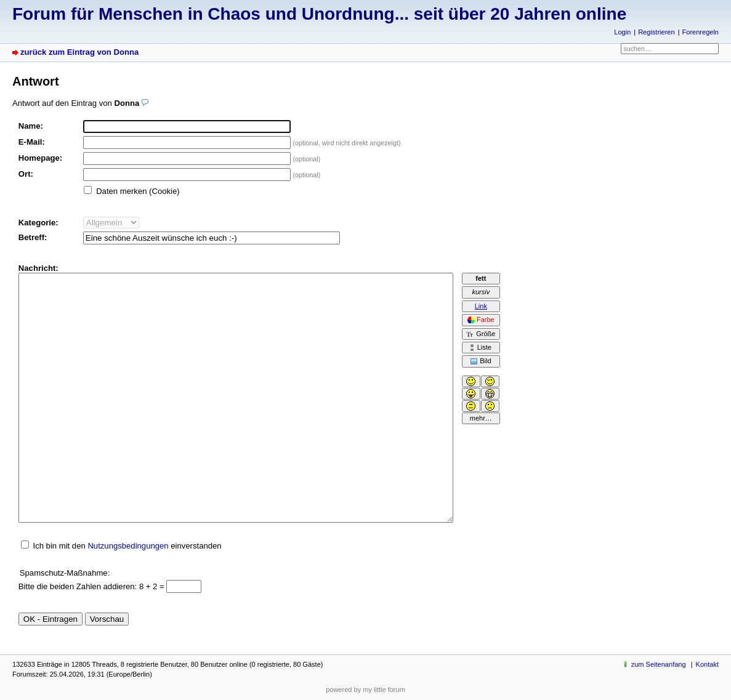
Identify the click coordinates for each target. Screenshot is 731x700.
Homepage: (40, 158)
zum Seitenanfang (659, 664)
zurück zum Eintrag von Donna (79, 52)
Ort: (26, 174)
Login (622, 32)
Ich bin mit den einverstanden (127, 546)
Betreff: (33, 237)
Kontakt (707, 664)
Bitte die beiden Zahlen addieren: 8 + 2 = (93, 586)
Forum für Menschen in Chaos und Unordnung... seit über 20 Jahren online (319, 14)
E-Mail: (32, 142)
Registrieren (656, 32)
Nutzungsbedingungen (128, 546)
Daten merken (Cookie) (138, 191)
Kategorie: (38, 223)
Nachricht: (38, 268)
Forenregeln (701, 32)
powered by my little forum (365, 690)
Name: (31, 126)
